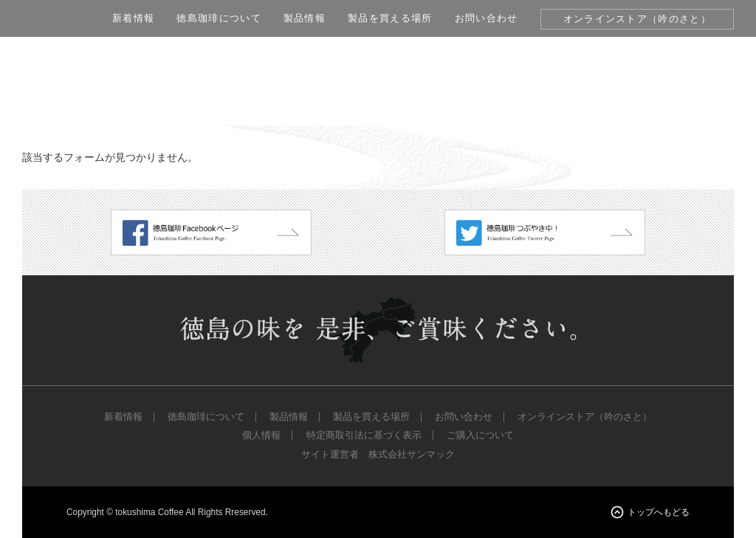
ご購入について (480, 435)
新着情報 (133, 18)
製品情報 (305, 18)
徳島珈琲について (219, 18)
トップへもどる (659, 512)
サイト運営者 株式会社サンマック (378, 455)
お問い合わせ (487, 18)
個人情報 (261, 435)
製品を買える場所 (390, 18)
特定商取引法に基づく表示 (364, 435)
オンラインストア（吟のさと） (637, 19)
